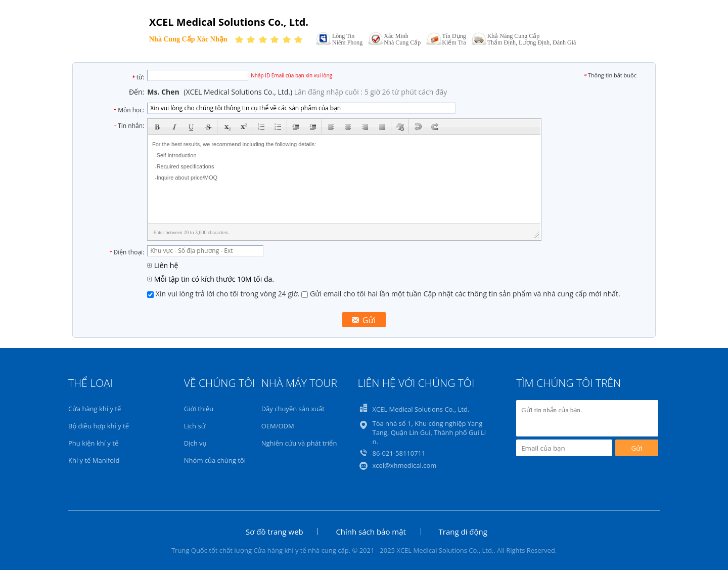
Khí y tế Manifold (94, 460)
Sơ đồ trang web (275, 532)
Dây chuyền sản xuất (293, 409)
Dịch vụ (195, 443)
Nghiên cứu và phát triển (299, 443)
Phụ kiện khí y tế (93, 443)
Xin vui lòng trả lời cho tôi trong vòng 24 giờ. (224, 294)
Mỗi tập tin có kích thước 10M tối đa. (211, 279)
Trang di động (463, 532)
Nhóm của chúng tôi (215, 460)
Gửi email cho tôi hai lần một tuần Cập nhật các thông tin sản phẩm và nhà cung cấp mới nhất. (461, 294)
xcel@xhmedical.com (404, 465)
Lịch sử (195, 426)
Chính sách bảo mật (371, 532)
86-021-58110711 (399, 453)
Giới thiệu (199, 409)
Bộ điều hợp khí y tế (99, 426)
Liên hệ (163, 265)
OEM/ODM (278, 426)
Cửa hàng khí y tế (95, 409)
